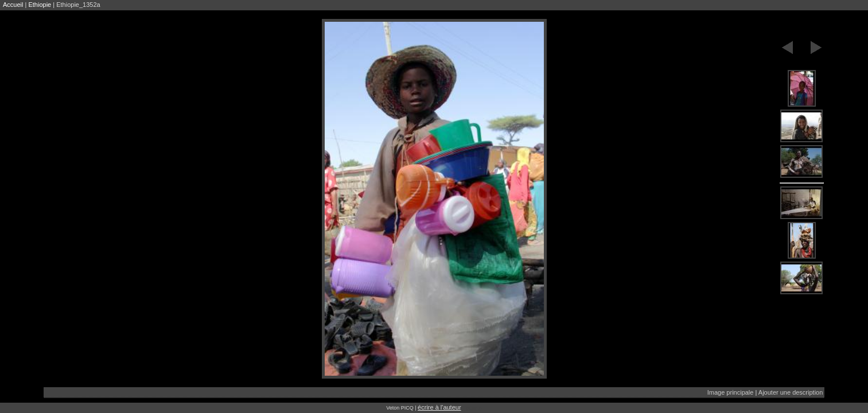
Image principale (731, 392)
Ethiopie (40, 5)
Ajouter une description (791, 392)
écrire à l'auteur (439, 407)
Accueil (13, 5)
